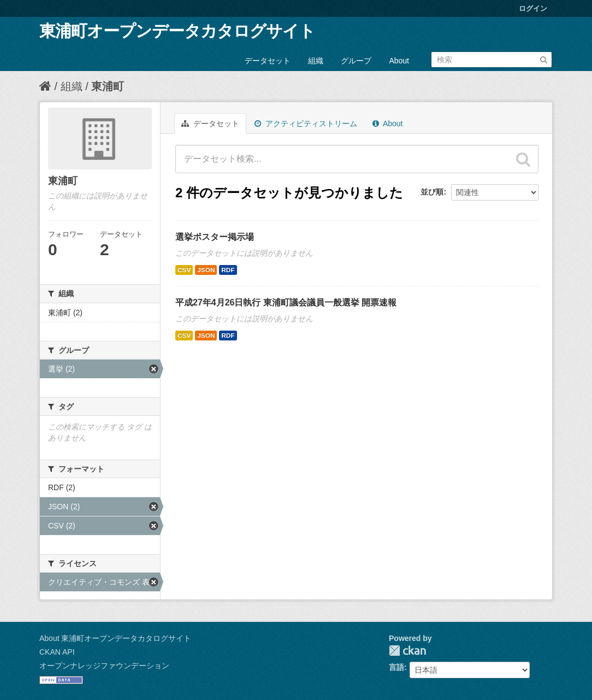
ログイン (533, 8)
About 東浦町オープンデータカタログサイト (115, 638)
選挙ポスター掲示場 (215, 237)
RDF (228, 270)
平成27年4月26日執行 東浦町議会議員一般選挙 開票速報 (286, 302)
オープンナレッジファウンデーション (104, 666)
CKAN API (57, 652)
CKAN (407, 651)
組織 (316, 61)
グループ (356, 61)
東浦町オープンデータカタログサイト (177, 31)
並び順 (432, 192)
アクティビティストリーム (306, 123)
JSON (206, 270)
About (399, 61)
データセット (268, 61)
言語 (396, 667)
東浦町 (108, 86)
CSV (184, 270)
